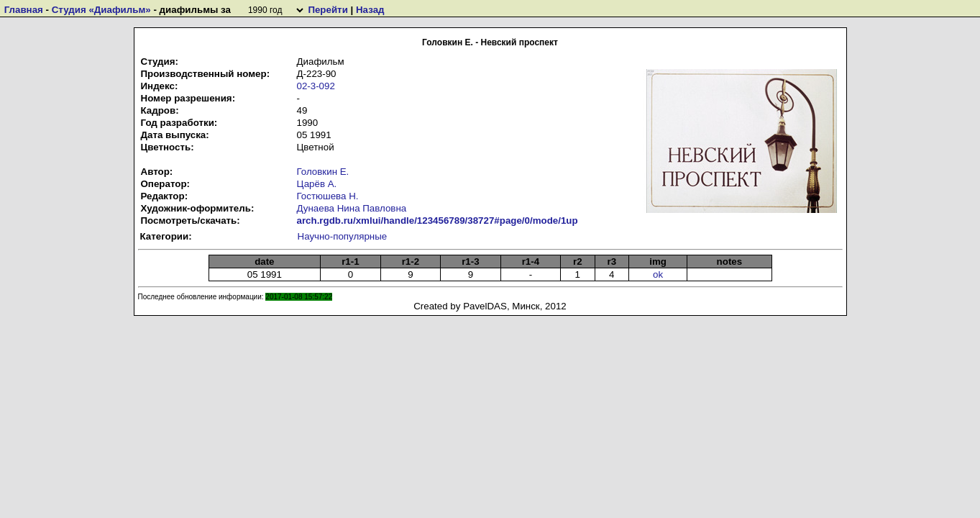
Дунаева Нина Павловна (352, 208)
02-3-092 (316, 86)
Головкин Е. (323, 172)
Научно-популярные (343, 236)
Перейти (328, 10)
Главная (24, 10)
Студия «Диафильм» (101, 10)
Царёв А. (317, 184)
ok (658, 274)
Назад (370, 10)
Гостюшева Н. (328, 196)
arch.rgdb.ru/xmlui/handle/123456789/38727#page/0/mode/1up (438, 221)
